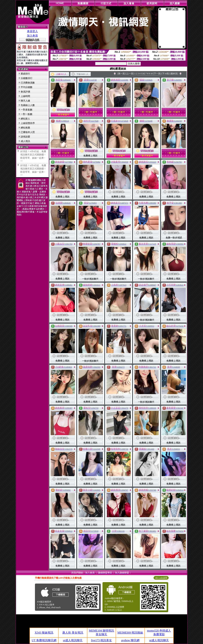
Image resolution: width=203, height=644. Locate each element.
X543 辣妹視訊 (44, 633)
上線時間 (25, 96)
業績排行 (25, 74)
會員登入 (32, 31)
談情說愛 (25, 137)
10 (151, 74)
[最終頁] (174, 74)
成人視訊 (25, 141)
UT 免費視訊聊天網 (44, 640)
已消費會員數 (28, 83)
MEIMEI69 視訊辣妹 (130, 633)
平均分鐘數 (27, 87)
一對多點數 (27, 110)
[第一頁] (121, 74)
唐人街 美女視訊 (73, 633)
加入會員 (32, 36)
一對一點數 (27, 114)
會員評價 (25, 92)
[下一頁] (157, 74)
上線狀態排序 (28, 123)
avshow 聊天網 (130, 640)
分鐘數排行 (27, 78)
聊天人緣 (25, 101)
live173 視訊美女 (101, 640)
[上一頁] (130, 74)
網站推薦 (25, 128)
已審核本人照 (28, 132)
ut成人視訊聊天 (73, 640)
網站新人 (25, 119)
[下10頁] (166, 74)
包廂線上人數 (28, 105)
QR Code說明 (161, 578)
